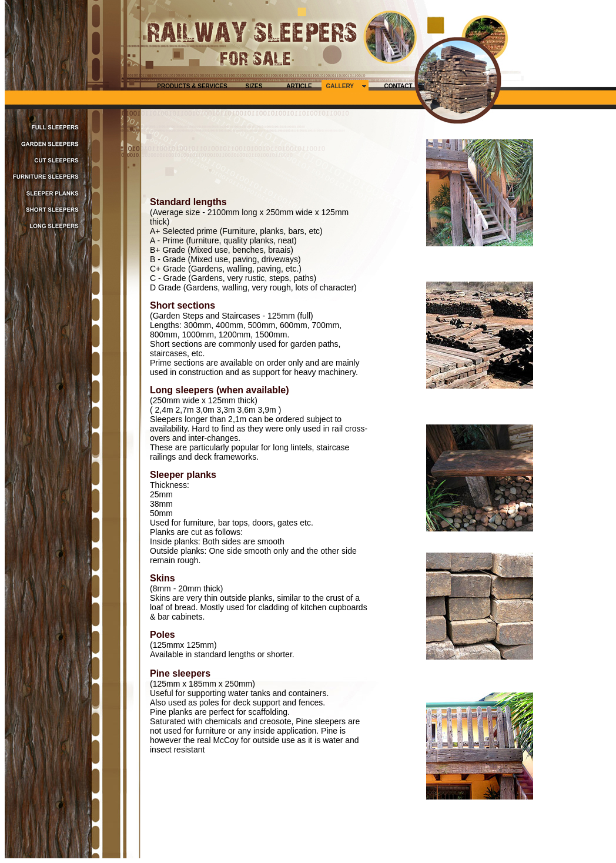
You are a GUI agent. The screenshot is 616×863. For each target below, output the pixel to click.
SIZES (254, 86)
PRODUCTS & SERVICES (192, 86)
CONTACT (398, 86)
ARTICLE (299, 86)
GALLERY (340, 86)
